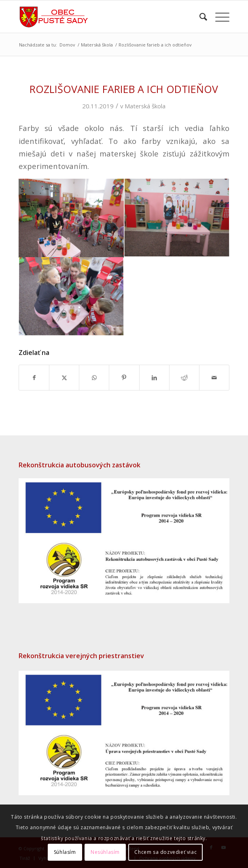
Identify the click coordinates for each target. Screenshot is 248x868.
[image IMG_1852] (71, 218)
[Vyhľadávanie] (199, 17)
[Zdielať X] (64, 378)
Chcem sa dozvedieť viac (165, 852)
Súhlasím (65, 852)
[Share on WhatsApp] (94, 378)
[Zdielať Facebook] (34, 378)
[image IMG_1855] (71, 298)
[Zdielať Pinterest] (124, 378)
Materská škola (145, 106)
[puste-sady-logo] (103, 17)
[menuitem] (199, 17)
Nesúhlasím (105, 852)
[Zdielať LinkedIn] (154, 378)
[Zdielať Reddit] (184, 378)
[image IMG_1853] (177, 218)
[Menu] (218, 17)
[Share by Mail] (214, 378)
